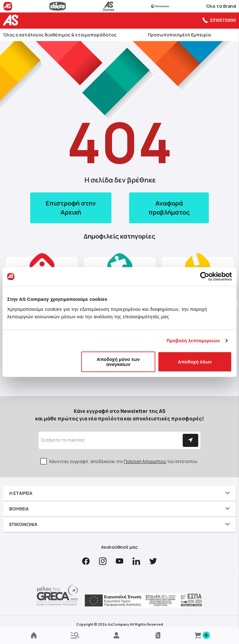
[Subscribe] (190, 440)
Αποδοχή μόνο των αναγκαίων (118, 361)
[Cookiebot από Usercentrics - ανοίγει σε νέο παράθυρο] (205, 277)
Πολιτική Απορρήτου (145, 461)
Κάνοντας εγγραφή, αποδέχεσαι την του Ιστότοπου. (124, 461)
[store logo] (12, 20)
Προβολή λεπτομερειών (193, 341)
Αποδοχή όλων (195, 361)
